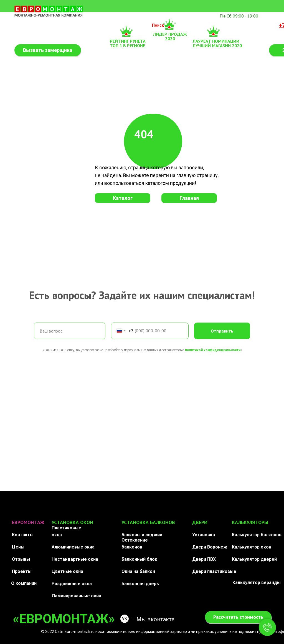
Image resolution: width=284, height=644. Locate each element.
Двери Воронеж (210, 547)
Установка (204, 535)
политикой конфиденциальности (213, 350)
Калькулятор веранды (257, 583)
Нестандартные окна (75, 559)
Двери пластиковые (214, 571)
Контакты (259, 23)
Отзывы (182, 23)
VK (125, 618)
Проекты (22, 571)
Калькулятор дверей (254, 559)
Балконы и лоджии (142, 535)
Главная (189, 198)
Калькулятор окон (252, 547)
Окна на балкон (138, 571)
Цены (18, 547)
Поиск (158, 25)
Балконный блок (139, 559)
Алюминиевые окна (73, 547)
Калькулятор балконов (257, 535)
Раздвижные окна (72, 584)
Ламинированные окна (76, 596)
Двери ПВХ (204, 559)
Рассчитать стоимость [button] (238, 617)
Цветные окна (67, 571)
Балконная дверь (140, 584)
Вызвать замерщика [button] (48, 50)
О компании (24, 583)
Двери (137, 23)
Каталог (123, 198)
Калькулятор (32, 26)
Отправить (222, 331)
